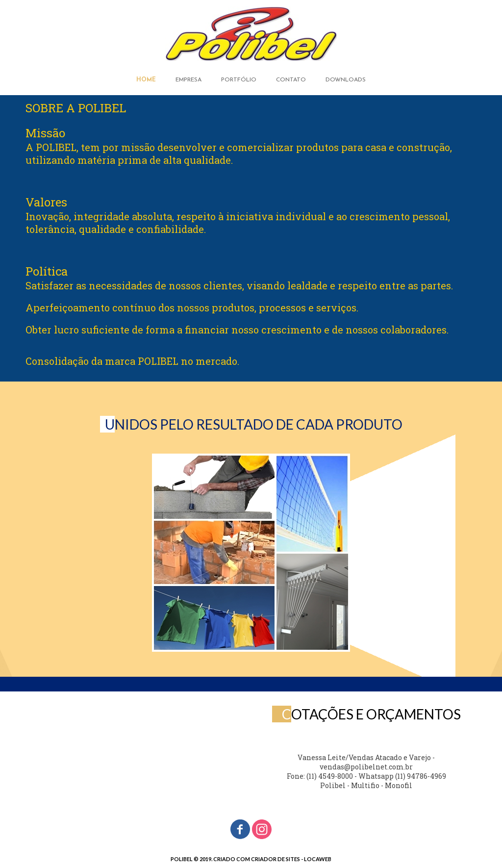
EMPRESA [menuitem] (188, 80)
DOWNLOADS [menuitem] (346, 80)
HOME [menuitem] (146, 80)
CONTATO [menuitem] (291, 80)
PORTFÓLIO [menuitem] (239, 80)
